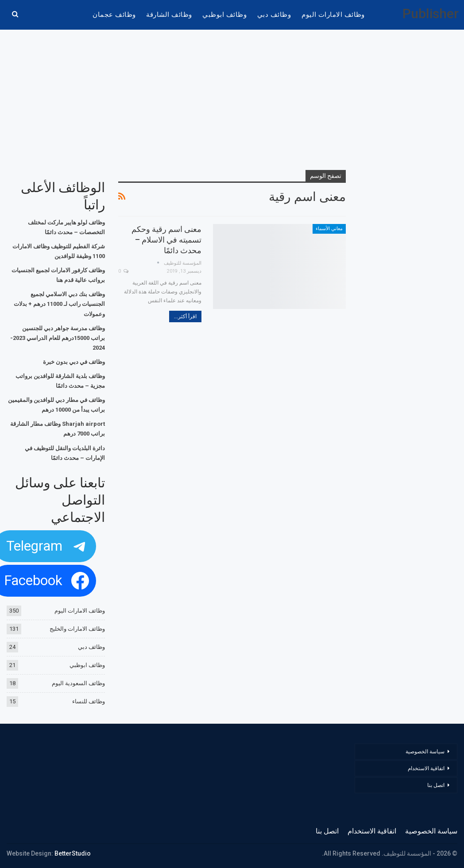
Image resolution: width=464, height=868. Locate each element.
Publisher (431, 14)
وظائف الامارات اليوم (333, 15)
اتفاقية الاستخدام (426, 768)
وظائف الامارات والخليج (77, 629)
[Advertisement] (232, 100)
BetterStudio (73, 853)
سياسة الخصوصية (425, 752)
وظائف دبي (274, 15)
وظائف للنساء (89, 701)
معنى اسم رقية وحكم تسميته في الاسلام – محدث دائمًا (166, 240)
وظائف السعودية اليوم (78, 683)
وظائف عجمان (114, 15)
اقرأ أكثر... (185, 316)
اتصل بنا (435, 785)
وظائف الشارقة (169, 15)
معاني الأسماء (329, 229)
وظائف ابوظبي (224, 15)
